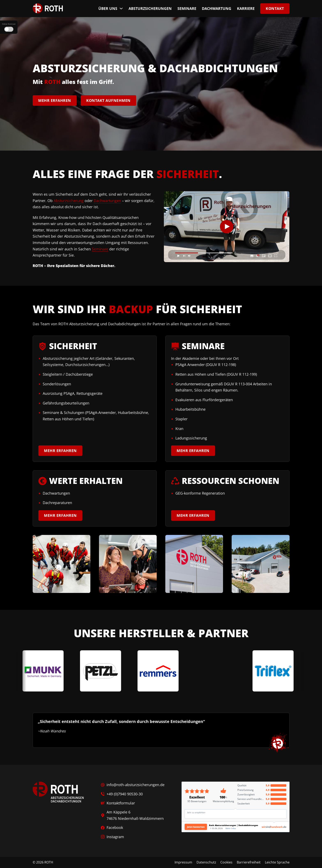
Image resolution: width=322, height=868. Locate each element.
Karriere (246, 8)
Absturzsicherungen (150, 8)
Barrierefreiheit (249, 862)
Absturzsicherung (69, 201)
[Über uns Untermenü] (121, 8)
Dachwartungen (107, 201)
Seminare (187, 8)
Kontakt (275, 8)
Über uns (108, 8)
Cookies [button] (226, 862)
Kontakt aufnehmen (108, 100)
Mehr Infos (231, 828)
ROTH (49, 862)
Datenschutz (206, 862)
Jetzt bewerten (196, 827)
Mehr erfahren (55, 100)
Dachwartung (217, 8)
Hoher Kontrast (9, 24)
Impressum (183, 862)
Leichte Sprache (277, 862)
